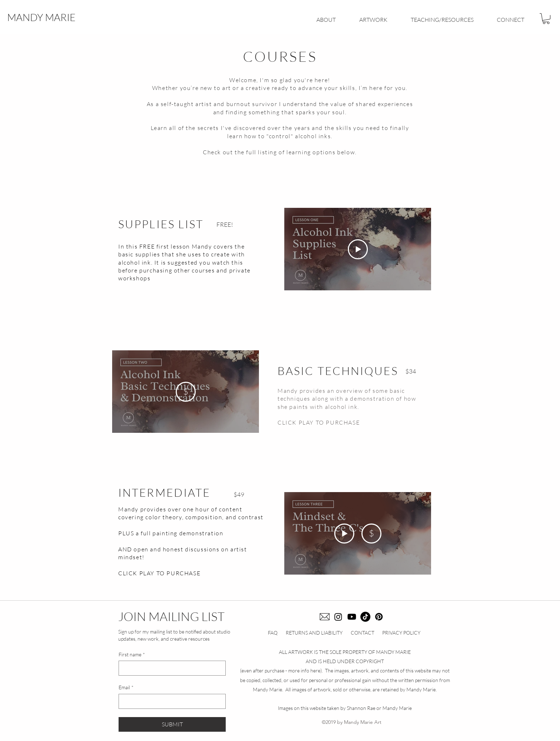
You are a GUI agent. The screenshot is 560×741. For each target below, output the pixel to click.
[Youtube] (352, 617)
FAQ (273, 633)
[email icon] (325, 617)
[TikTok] (365, 617)
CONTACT (362, 633)
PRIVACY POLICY (401, 633)
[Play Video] (358, 249)
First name (132, 655)
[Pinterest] (379, 617)
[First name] (170, 668)
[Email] (170, 701)
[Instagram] (338, 617)
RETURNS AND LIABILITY (314, 633)
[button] (546, 19)
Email (126, 687)
